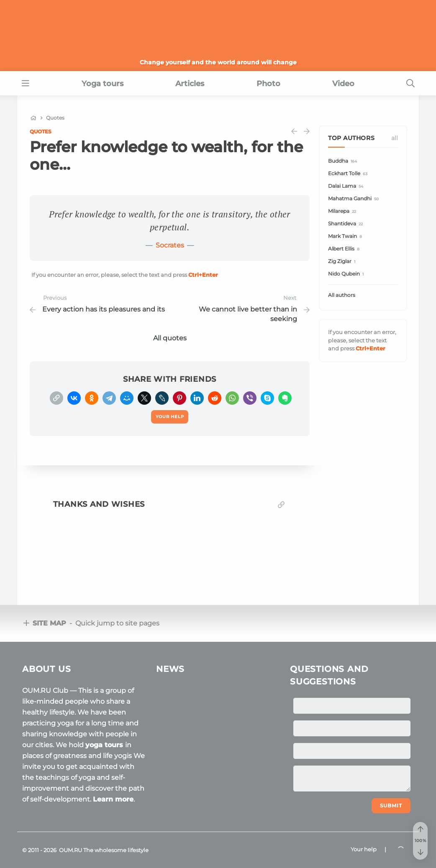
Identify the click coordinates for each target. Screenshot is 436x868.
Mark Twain (346, 236)
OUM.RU (71, 850)
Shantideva (347, 224)
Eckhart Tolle (349, 174)
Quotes (41, 131)
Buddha (344, 161)
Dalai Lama (347, 186)
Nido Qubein (347, 274)
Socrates (170, 245)
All (395, 138)
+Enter (203, 275)
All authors (342, 295)
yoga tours (105, 745)
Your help (364, 849)
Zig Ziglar (343, 262)
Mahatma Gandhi (355, 199)
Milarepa (343, 211)
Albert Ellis (345, 249)
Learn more (113, 799)
